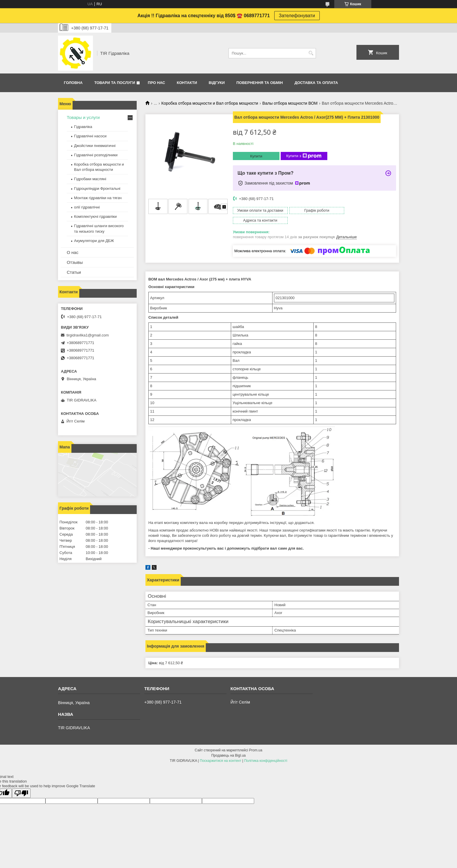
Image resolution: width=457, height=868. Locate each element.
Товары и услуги (83, 117)
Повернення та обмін (260, 83)
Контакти (187, 83)
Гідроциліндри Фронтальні (97, 188)
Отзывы (75, 262)
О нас (73, 252)
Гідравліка (83, 127)
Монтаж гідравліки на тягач (98, 198)
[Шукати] (311, 53)
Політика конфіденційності (266, 751)
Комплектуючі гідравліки (95, 216)
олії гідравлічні (87, 207)
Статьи (74, 272)
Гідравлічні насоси (90, 136)
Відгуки (217, 83)
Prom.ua (256, 740)
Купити (256, 156)
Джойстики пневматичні (95, 146)
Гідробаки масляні (90, 179)
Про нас (156, 83)
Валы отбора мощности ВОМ (290, 103)
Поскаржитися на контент (221, 751)
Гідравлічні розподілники (96, 155)
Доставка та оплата (316, 83)
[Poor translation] (21, 783)
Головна (73, 83)
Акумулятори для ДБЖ (94, 241)
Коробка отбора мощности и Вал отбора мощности (210, 103)
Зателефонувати (297, 16)
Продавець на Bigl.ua (228, 746)
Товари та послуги (115, 83)
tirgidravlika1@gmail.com (88, 335)
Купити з (304, 156)
